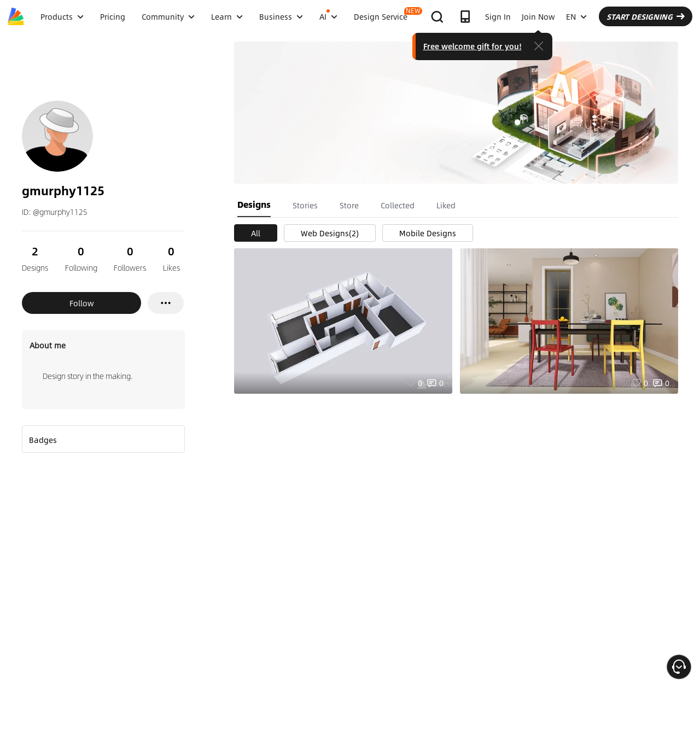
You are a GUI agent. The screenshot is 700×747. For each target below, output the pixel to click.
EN (576, 16)
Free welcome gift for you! (472, 46)
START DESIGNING (646, 16)
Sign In (498, 16)
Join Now (538, 16)
